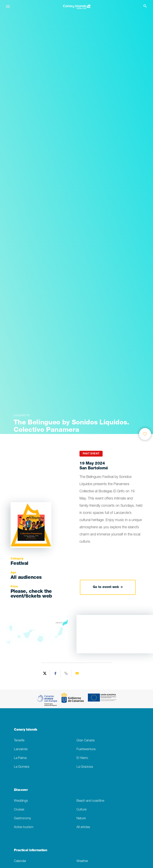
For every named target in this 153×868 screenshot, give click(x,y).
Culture (81, 810)
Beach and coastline (90, 801)
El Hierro (82, 758)
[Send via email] (77, 674)
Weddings (21, 801)
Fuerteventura (86, 749)
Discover (21, 790)
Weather (82, 861)
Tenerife (19, 741)
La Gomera (22, 767)
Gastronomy (22, 819)
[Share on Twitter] (45, 674)
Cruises (19, 810)
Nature (81, 819)
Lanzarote (21, 749)
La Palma (20, 758)
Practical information (30, 851)
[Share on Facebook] (56, 674)
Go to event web (108, 587)
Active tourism (24, 827)
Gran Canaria (85, 741)
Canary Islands (26, 730)
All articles (83, 827)
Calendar (20, 861)
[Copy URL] (66, 674)
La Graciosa (85, 767)
